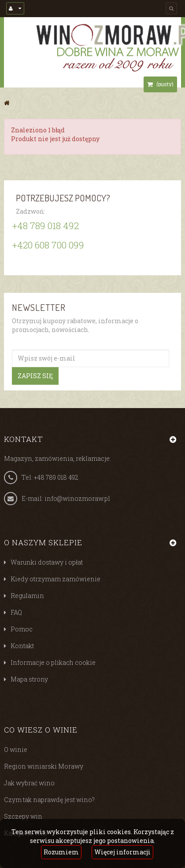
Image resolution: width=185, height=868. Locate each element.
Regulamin (27, 596)
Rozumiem (61, 852)
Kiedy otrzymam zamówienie (55, 579)
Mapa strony (29, 679)
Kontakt (22, 646)
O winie (16, 749)
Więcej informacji (122, 852)
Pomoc (22, 629)
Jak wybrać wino (29, 783)
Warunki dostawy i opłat (47, 562)
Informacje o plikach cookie (53, 662)
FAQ (16, 612)
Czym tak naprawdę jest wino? (49, 800)
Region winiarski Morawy (44, 766)
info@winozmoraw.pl (77, 498)
